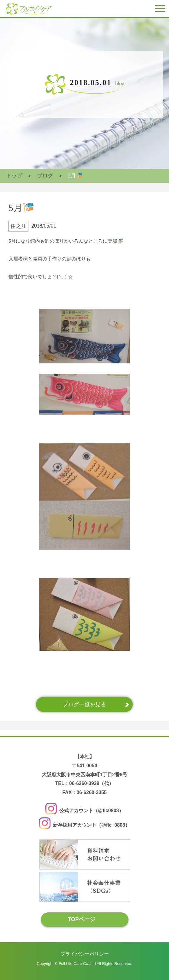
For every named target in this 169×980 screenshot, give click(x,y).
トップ (14, 176)
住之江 (18, 226)
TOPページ (81, 919)
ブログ (45, 176)
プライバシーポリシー (85, 954)
